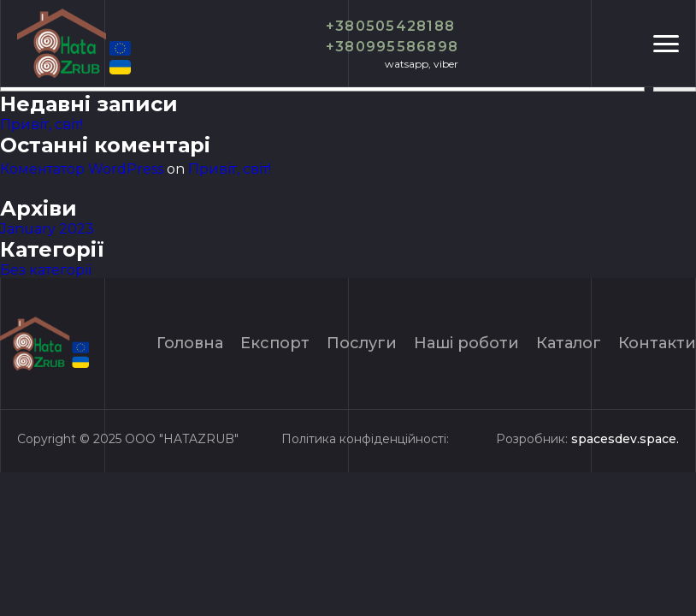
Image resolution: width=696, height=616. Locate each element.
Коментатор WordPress (82, 169)
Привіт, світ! (41, 124)
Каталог (569, 343)
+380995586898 (392, 47)
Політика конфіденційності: (365, 439)
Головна (190, 343)
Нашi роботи (466, 343)
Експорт (275, 343)
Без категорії (46, 270)
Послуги (362, 343)
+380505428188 (391, 26)
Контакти (657, 343)
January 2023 (47, 229)
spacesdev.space (624, 439)
